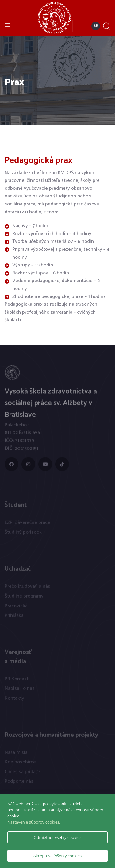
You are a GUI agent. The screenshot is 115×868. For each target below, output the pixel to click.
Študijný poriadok (23, 534)
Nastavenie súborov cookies (33, 822)
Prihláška (14, 617)
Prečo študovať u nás (27, 588)
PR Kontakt (17, 680)
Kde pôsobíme (20, 764)
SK (96, 26)
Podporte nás (19, 783)
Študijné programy (24, 597)
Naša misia (16, 754)
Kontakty (14, 700)
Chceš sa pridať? (22, 773)
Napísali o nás (20, 690)
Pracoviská (16, 607)
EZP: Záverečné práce (27, 524)
